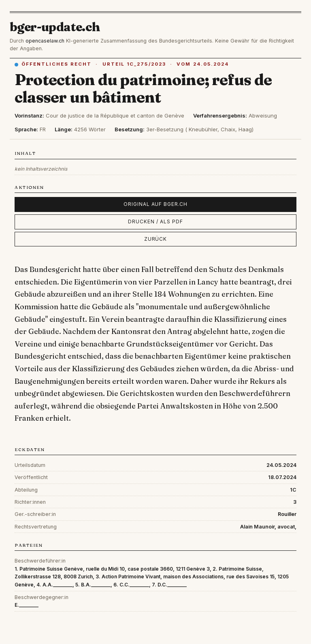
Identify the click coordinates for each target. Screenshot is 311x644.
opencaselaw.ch (45, 41)
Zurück (156, 239)
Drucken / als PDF (155, 221)
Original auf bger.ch (155, 204)
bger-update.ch (55, 27)
